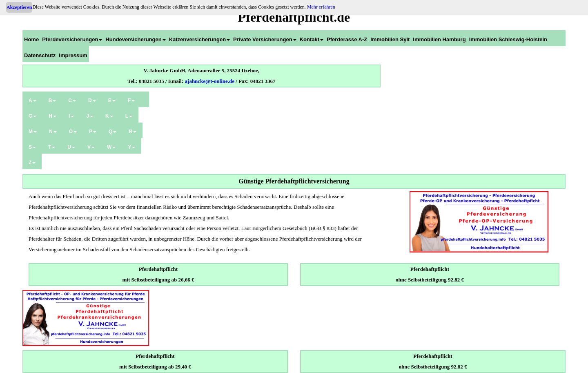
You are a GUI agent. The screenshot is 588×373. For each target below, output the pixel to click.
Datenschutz (40, 55)
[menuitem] (31, 38)
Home (31, 39)
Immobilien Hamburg (439, 39)
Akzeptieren (19, 7)
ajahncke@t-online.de (210, 81)
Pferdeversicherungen (72, 39)
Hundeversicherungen (135, 39)
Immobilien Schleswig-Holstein (508, 39)
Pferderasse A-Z (347, 39)
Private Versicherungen (265, 39)
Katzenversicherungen (199, 39)
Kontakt (312, 39)
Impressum (73, 55)
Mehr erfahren (321, 7)
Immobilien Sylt (390, 39)
